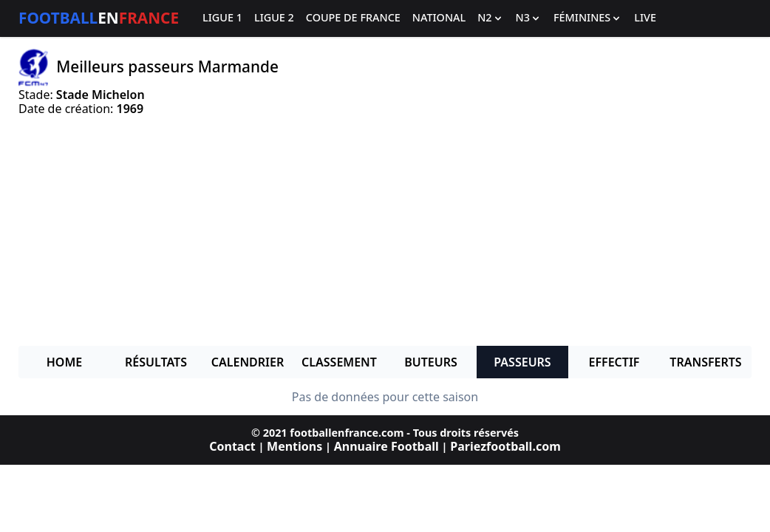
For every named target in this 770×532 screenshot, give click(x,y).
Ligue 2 (274, 18)
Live (645, 18)
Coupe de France (353, 18)
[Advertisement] (385, 231)
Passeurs (522, 362)
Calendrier (248, 362)
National (439, 18)
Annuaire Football (386, 446)
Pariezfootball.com (505, 446)
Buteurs (431, 362)
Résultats (156, 362)
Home (64, 362)
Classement (339, 362)
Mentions (294, 446)
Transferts (705, 362)
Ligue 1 (222, 18)
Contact (232, 446)
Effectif (614, 362)
